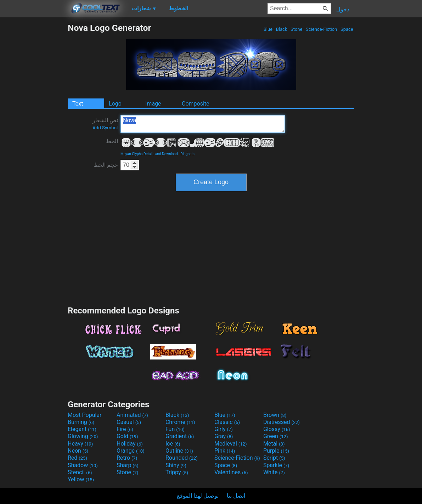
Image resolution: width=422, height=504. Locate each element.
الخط (112, 141)
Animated (132, 415)
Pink (225, 451)
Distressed (282, 422)
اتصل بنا (236, 496)
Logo (115, 104)
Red (77, 458)
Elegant (82, 429)
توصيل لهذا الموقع (198, 496)
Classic (227, 422)
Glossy (277, 429)
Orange (131, 451)
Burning (81, 422)
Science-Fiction (322, 29)
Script (274, 458)
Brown (275, 415)
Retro (127, 458)
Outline (179, 451)
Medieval (231, 444)
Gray (224, 436)
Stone (297, 29)
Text (78, 104)
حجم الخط (106, 165)
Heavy (80, 444)
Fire (125, 429)
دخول (343, 9)
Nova (203, 124)
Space (347, 29)
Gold (127, 436)
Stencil (80, 472)
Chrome (180, 422)
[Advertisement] (34, 129)
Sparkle (276, 465)
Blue (268, 29)
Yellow (81, 479)
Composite (196, 104)
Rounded (182, 458)
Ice (173, 444)
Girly (224, 429)
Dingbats (187, 154)
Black (281, 29)
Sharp (128, 465)
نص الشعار (105, 124)
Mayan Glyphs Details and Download (149, 154)
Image (153, 104)
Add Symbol (105, 128)
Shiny (176, 465)
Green (276, 436)
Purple (276, 451)
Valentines (231, 472)
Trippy (177, 472)
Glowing (83, 436)
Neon (78, 451)
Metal (274, 444)
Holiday (130, 444)
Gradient (180, 436)
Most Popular (85, 415)
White (274, 472)
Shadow (83, 465)
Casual (129, 422)
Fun (175, 429)
